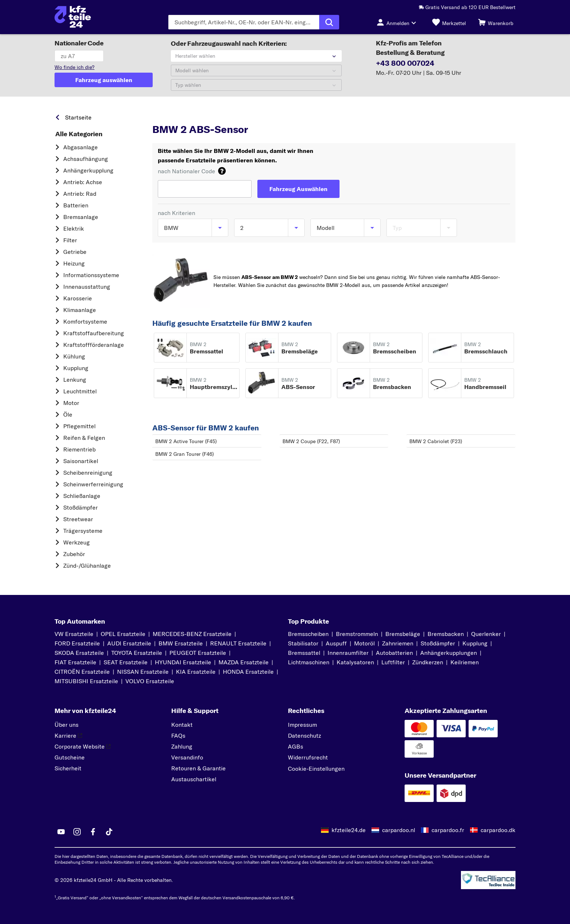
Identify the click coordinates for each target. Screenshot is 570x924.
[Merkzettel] (449, 22)
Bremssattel (304, 653)
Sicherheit (68, 768)
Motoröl (364, 643)
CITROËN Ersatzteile (82, 672)
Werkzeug (77, 542)
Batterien (76, 205)
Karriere (68, 735)
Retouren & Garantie (198, 768)
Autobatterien (394, 653)
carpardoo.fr (448, 830)
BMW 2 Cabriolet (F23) (436, 441)
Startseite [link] (78, 117)
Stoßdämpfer (81, 507)
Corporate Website (83, 746)
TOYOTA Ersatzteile (137, 653)
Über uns (67, 725)
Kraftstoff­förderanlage (94, 345)
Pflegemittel (79, 426)
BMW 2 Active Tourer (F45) (186, 441)
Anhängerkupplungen (449, 653)
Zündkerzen (428, 662)
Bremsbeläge (403, 634)
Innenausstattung (87, 287)
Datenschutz (304, 735)
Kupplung (76, 368)
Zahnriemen (398, 643)
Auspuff (336, 643)
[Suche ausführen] (329, 22)
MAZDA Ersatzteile (244, 662)
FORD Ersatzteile (77, 643)
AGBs (296, 746)
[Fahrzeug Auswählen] (298, 189)
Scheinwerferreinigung (93, 484)
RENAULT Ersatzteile (238, 643)
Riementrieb (79, 449)
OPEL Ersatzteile (123, 634)
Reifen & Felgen (84, 438)
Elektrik (74, 228)
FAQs (178, 735)
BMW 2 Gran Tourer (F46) (184, 454)
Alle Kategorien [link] (79, 134)
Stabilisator (303, 643)
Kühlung (74, 356)
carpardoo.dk (498, 830)
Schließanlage (82, 496)
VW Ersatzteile (74, 634)
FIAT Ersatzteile (75, 662)
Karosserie (78, 298)
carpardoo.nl (399, 830)
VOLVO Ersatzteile (150, 681)
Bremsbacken (446, 634)
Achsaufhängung (86, 159)
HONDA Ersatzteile (248, 672)
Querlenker (486, 634)
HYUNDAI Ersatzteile (183, 662)
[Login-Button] (398, 22)
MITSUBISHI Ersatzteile (86, 681)
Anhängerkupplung (88, 170)
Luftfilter (393, 662)
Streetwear (78, 519)
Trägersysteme (83, 531)
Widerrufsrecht (308, 757)
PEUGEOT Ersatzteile (198, 653)
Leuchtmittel (80, 391)
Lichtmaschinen (309, 662)
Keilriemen (465, 662)
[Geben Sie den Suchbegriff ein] (244, 22)
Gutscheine (70, 757)
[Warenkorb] (496, 22)
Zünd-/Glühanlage (87, 566)
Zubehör (74, 554)
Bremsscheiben (308, 634)
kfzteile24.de (349, 830)
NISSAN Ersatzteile (143, 672)
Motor (71, 403)
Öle (68, 414)
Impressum (302, 725)
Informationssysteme (91, 275)
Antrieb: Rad (80, 194)
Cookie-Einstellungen (316, 769)
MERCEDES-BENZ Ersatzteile (192, 634)
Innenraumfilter (348, 653)
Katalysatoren (355, 662)
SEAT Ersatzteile (126, 662)
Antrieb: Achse (83, 182)
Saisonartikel (81, 461)
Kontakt (182, 725)
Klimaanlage (80, 310)
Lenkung (75, 380)
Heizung (74, 263)
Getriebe (75, 252)
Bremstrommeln (357, 634)
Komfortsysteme (85, 321)
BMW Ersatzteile (181, 643)
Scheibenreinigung (88, 473)
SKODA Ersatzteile (79, 653)
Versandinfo (187, 757)
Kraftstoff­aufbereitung (94, 333)
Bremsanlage (81, 217)
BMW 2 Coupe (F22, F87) (311, 441)
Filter (70, 240)
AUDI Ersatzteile (129, 643)
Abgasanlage (81, 147)
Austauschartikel (194, 779)
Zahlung (182, 746)
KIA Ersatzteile (196, 672)
